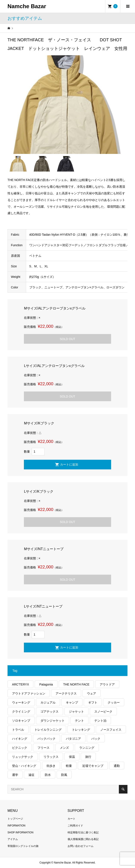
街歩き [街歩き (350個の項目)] (51, 766)
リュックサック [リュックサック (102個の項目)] (23, 757)
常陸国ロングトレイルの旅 (23, 846)
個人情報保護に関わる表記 (83, 839)
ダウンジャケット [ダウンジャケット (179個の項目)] (53, 721)
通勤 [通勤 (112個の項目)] (117, 766)
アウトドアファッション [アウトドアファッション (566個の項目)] (29, 693)
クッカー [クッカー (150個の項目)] (114, 702)
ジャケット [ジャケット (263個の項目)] (76, 712)
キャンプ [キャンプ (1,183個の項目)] (72, 702)
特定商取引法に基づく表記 (83, 832)
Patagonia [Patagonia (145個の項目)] (46, 684)
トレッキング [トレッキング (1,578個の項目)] (81, 730)
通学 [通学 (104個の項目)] (15, 775)
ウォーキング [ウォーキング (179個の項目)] (21, 702)
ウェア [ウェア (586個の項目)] (92, 693)
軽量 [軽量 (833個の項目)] (69, 766)
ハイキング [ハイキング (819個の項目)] (20, 739)
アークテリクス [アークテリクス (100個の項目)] (66, 693)
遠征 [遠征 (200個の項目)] (31, 775)
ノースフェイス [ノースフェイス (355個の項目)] (111, 730)
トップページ (15, 819)
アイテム (13, 839)
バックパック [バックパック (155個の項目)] (47, 739)
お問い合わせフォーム (81, 846)
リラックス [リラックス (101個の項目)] (51, 757)
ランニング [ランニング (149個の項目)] (87, 748)
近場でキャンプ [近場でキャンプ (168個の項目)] (93, 766)
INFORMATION (16, 826)
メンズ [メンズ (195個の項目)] (64, 748)
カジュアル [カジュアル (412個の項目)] (48, 702)
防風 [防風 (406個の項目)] (64, 775)
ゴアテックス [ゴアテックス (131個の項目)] (50, 712)
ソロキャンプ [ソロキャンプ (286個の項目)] (21, 721)
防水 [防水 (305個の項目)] (48, 775)
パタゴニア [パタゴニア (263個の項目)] (73, 739)
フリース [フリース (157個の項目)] (43, 748)
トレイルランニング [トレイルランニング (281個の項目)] (48, 730)
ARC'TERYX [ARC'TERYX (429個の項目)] (21, 684)
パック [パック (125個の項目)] (96, 739)
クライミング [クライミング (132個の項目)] (21, 712)
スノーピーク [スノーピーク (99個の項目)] (103, 712)
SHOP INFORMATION (20, 832)
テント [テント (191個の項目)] (79, 721)
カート (71, 819)
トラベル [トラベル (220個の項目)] (18, 730)
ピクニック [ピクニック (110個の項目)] (20, 748)
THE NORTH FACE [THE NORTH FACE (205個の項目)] (76, 684)
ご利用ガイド (75, 826)
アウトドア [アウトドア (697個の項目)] (107, 684)
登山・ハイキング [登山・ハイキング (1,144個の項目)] (24, 766)
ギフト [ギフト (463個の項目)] (93, 702)
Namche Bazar (27, 6)
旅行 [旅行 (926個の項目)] (88, 757)
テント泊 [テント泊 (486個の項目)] (100, 721)
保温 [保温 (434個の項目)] (72, 757)
